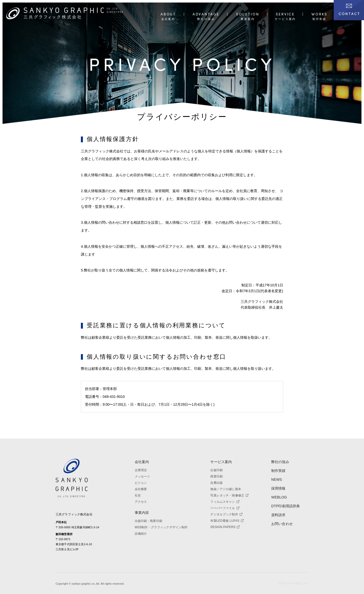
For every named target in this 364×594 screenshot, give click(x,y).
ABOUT (168, 14)
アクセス (141, 498)
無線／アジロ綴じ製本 (226, 486)
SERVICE (285, 14)
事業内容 (142, 509)
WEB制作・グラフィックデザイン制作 (161, 524)
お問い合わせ (282, 520)
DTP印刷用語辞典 (286, 503)
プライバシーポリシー (293, 583)
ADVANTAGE (206, 14)
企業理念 (141, 467)
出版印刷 (217, 467)
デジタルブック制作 (226, 511)
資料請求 (278, 511)
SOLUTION (248, 14)
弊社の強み (280, 459)
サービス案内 (221, 459)
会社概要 (141, 486)
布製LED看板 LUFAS (227, 517)
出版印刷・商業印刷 (149, 517)
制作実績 (278, 467)
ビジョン (141, 479)
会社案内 (142, 459)
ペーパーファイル (225, 505)
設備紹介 (141, 530)
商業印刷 (217, 473)
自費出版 (217, 479)
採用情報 (278, 485)
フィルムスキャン (225, 498)
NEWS (277, 476)
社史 (138, 492)
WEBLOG (279, 494)
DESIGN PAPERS (225, 524)
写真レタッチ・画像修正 (229, 492)
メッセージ (142, 473)
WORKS (319, 14)
